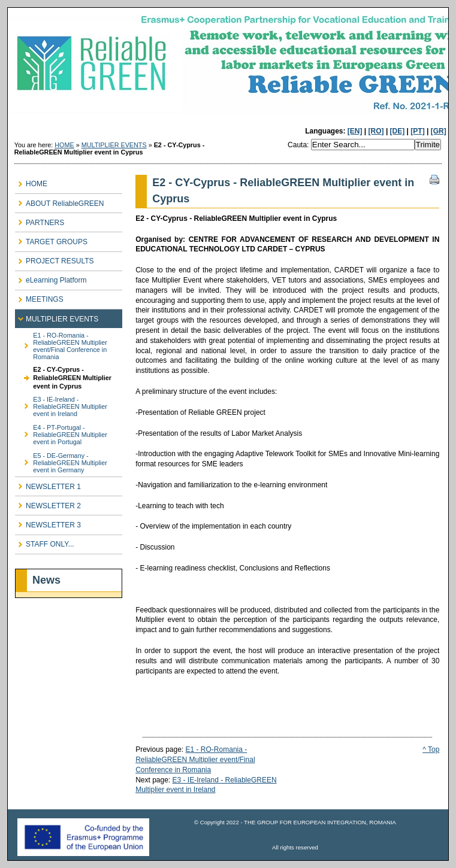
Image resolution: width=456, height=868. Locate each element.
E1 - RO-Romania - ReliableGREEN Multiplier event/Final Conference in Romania (61, 344)
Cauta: (299, 145)
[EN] (355, 131)
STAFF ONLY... (45, 542)
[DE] (398, 131)
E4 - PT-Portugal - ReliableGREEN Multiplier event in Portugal (61, 433)
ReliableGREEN (228, 68)
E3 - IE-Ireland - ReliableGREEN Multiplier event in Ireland (61, 405)
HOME (64, 145)
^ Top (431, 749)
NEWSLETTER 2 (48, 503)
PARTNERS (40, 220)
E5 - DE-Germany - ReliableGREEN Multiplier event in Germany (61, 461)
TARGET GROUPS (51, 239)
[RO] (376, 131)
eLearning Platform (51, 278)
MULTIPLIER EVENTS (114, 145)
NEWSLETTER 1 (48, 484)
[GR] (439, 131)
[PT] (417, 131)
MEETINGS (39, 297)
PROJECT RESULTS (55, 259)
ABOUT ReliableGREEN (60, 201)
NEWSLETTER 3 (48, 522)
